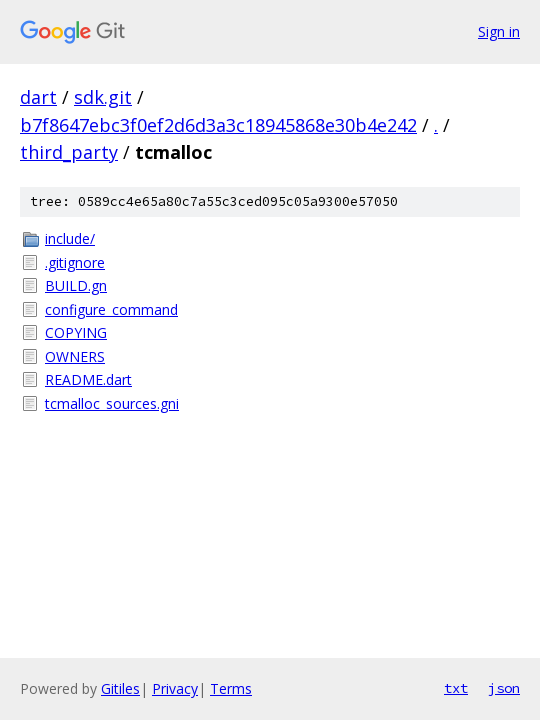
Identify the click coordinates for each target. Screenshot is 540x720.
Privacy (175, 688)
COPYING (76, 332)
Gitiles (120, 688)
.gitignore (75, 262)
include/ (70, 238)
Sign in (499, 31)
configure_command (111, 309)
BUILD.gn (76, 285)
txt (456, 688)
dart (38, 97)
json (504, 688)
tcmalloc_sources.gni (112, 403)
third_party (69, 152)
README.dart (88, 379)
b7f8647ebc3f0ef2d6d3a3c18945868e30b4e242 (218, 125)
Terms (231, 688)
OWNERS (75, 356)
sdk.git (103, 97)
